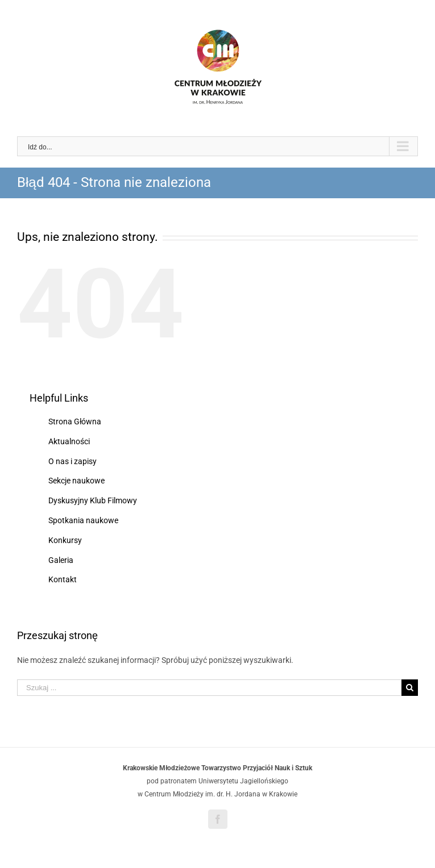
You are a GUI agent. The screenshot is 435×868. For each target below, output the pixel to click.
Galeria (61, 560)
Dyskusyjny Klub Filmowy (93, 500)
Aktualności (69, 441)
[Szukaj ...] (209, 688)
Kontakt (63, 579)
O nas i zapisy (72, 461)
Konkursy (65, 540)
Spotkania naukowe (83, 520)
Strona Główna (75, 422)
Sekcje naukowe (76, 481)
